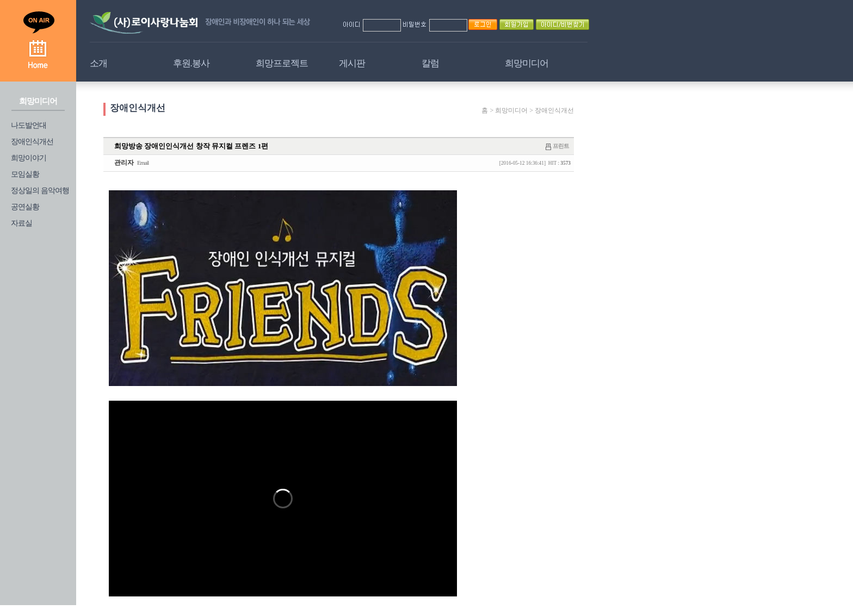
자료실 (21, 223)
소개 (98, 63)
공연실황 (25, 207)
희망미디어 (527, 63)
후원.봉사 (191, 63)
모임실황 (25, 174)
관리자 (124, 163)
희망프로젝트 (282, 63)
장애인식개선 (32, 142)
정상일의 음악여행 (40, 191)
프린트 (561, 146)
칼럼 (430, 63)
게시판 (352, 63)
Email (143, 163)
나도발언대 (29, 125)
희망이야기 (29, 158)
